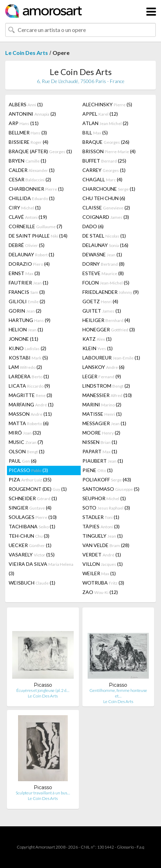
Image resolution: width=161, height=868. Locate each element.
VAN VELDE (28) (106, 545)
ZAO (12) (100, 592)
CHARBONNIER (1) (36, 189)
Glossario (125, 847)
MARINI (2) (102, 404)
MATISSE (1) (102, 414)
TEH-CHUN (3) (29, 536)
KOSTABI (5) (28, 358)
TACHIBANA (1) (32, 526)
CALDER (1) (32, 170)
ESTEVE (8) (103, 273)
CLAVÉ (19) (28, 217)
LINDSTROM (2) (106, 386)
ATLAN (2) (105, 123)
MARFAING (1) (31, 404)
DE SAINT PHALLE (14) (38, 236)
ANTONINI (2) (32, 114)
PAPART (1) (100, 451)
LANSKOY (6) (103, 367)
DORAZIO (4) (29, 264)
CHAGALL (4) (102, 179)
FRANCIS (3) (27, 292)
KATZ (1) (97, 339)
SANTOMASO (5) (111, 489)
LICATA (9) (29, 386)
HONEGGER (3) (109, 329)
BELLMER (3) (28, 133)
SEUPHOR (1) (104, 498)
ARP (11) (24, 123)
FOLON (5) (106, 283)
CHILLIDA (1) (32, 198)
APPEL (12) (100, 114)
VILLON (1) (103, 564)
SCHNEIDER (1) (33, 498)
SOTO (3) (106, 508)
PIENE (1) (98, 470)
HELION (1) (26, 329)
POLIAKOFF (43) (107, 480)
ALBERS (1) (26, 104)
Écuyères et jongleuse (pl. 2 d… (43, 690)
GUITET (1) (102, 311)
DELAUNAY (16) (105, 245)
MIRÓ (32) (25, 433)
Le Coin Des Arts (27, 53)
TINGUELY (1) (103, 536)
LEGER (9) (102, 376)
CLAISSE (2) (106, 208)
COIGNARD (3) (106, 217)
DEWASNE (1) (102, 254)
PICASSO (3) (28, 470)
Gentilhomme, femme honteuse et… (118, 693)
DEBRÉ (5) (27, 245)
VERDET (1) (102, 555)
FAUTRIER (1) (29, 283)
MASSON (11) (30, 414)
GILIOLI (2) (27, 301)
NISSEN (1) (100, 442)
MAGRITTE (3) (30, 395)
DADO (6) (93, 226)
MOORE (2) (101, 433)
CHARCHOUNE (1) (109, 189)
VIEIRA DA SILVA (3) (41, 569)
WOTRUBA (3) (103, 583)
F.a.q (140, 847)
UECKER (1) (30, 545)
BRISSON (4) (109, 151)
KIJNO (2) (27, 348)
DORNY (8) (103, 264)
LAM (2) (25, 367)
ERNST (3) (24, 273)
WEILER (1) (99, 573)
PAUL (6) (23, 461)
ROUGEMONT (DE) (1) (38, 489)
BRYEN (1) (27, 161)
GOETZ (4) (100, 301)
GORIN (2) (25, 311)
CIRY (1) (25, 208)
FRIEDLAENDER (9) (111, 292)
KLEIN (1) (98, 348)
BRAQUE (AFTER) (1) (40, 151)
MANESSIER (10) (107, 395)
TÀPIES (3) (101, 526)
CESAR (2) (30, 179)
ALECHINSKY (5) (107, 104)
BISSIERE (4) (29, 142)
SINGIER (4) (30, 508)
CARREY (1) (104, 170)
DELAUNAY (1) (31, 254)
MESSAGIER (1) (104, 423)
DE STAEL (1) (104, 236)
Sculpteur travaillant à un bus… (43, 793)
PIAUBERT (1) (103, 461)
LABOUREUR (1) (111, 358)
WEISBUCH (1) (32, 583)
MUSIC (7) (26, 442)
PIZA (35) (30, 480)
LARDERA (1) (29, 376)
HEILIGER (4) (106, 320)
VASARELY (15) (32, 555)
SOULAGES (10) (33, 517)
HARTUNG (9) (30, 320)
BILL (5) (95, 133)
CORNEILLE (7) (35, 226)
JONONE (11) (23, 339)
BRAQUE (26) (106, 142)
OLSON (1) (27, 451)
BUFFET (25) (104, 161)
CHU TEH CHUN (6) (104, 198)
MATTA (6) (29, 423)
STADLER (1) (101, 517)
